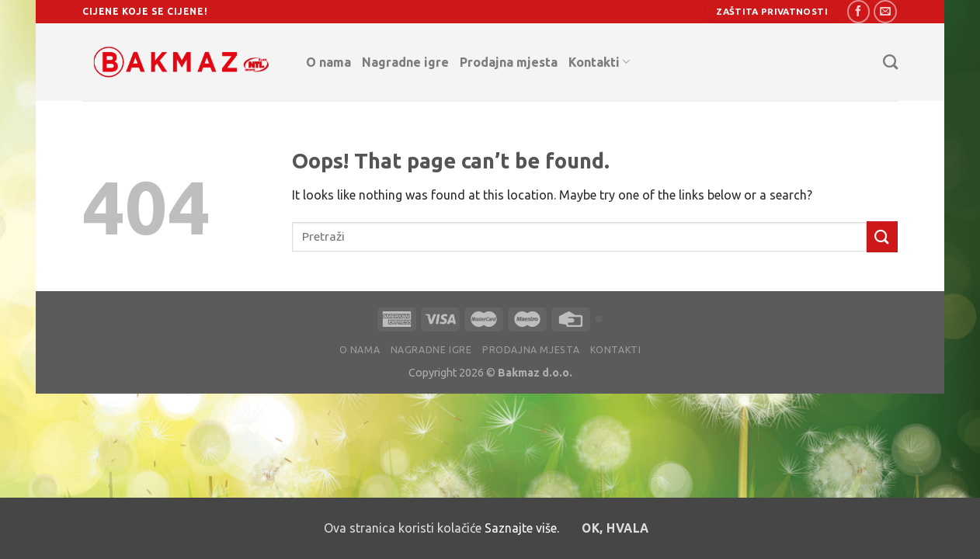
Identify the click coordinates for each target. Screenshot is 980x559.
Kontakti (599, 62)
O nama (328, 62)
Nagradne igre (405, 62)
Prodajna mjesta (509, 62)
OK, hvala (615, 528)
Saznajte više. (522, 528)
